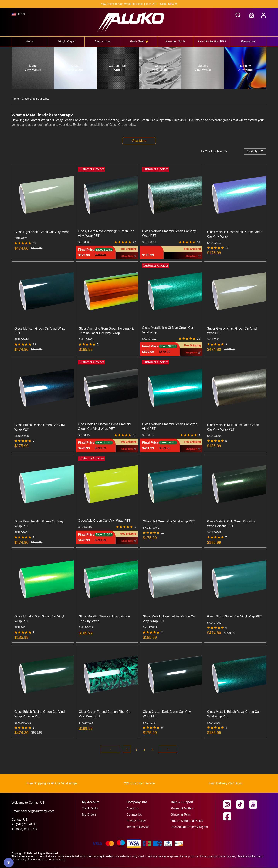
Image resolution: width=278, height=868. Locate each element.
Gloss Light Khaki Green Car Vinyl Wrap (42, 232)
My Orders (89, 815)
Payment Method (183, 809)
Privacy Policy (136, 821)
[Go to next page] (168, 750)
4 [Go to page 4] (153, 750)
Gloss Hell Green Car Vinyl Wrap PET (169, 522)
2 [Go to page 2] (136, 750)
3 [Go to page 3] (144, 750)
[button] (238, 15)
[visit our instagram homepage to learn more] (230, 805)
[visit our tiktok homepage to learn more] (243, 805)
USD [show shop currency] (22, 14)
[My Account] (264, 15)
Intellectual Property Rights (189, 827)
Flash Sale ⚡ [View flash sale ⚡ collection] (139, 41)
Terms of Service (138, 827)
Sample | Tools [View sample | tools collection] (175, 41)
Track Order (90, 809)
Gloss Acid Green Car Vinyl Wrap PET (104, 521)
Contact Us (134, 815)
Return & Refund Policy (187, 821)
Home (15, 99)
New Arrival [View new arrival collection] (103, 41)
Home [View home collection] (30, 41)
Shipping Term (181, 815)
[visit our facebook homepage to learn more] (230, 817)
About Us (133, 809)
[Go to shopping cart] (252, 15)
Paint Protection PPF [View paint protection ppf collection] (212, 41)
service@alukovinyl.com (38, 812)
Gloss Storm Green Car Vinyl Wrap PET (235, 617)
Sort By (252, 152)
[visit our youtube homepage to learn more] (256, 805)
